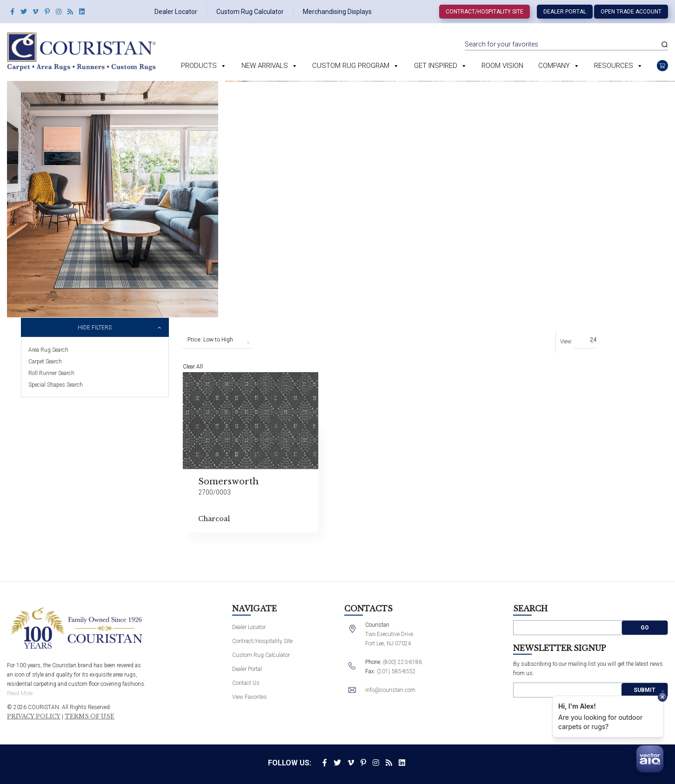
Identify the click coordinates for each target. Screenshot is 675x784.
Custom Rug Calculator (250, 12)
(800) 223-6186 (402, 662)
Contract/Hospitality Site (485, 12)
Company (554, 66)
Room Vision (502, 66)
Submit (645, 690)
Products (199, 66)
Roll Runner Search (51, 373)
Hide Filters (95, 328)
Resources (614, 66)
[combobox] (218, 340)
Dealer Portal (565, 12)
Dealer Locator (176, 12)
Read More (20, 693)
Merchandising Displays (337, 12)
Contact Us (246, 683)
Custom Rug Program (351, 66)
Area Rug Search (48, 350)
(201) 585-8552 (396, 671)
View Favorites (250, 697)
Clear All (193, 367)
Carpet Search (45, 362)
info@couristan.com (390, 690)
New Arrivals (265, 66)
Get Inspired (436, 66)
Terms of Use (90, 717)
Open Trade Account (631, 12)
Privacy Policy (34, 717)
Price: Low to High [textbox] (210, 340)
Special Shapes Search (56, 385)
